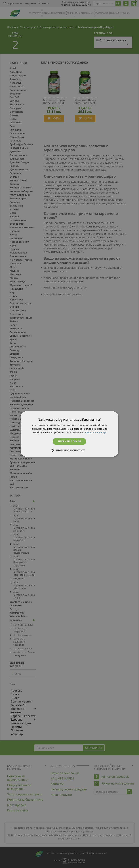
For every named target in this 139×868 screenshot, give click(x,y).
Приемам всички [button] (70, 441)
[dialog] (69, 434)
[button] (69, 450)
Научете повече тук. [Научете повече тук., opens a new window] (96, 432)
